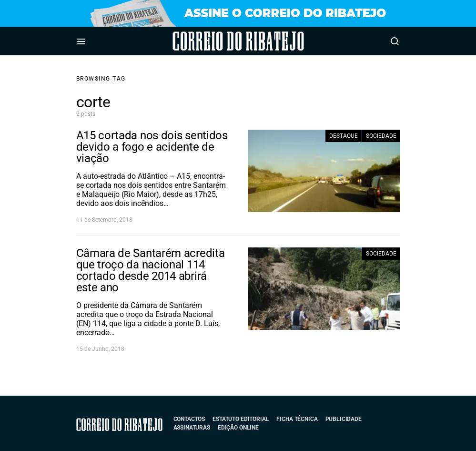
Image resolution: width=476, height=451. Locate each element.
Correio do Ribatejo (212, 41)
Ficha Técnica (297, 419)
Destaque (344, 136)
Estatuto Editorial (241, 419)
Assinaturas (192, 428)
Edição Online (238, 428)
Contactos (189, 419)
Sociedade (381, 136)
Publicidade (344, 419)
